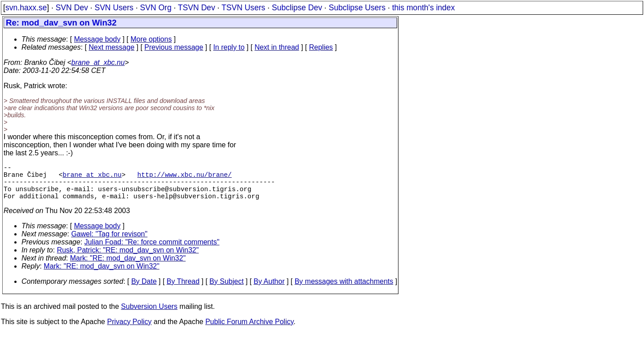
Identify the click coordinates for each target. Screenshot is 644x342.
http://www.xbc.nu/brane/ (184, 178)
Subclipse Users (357, 8)
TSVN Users (243, 8)
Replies (321, 47)
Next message (111, 47)
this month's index (424, 8)
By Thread (183, 290)
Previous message (174, 47)
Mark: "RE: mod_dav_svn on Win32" (128, 267)
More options (151, 39)
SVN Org (156, 8)
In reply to (229, 47)
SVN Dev (72, 8)
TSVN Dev (197, 8)
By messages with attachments (344, 290)
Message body (97, 39)
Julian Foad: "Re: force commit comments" (152, 251)
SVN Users (114, 8)
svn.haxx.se (26, 8)
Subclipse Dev (297, 8)
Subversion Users (149, 315)
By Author (269, 290)
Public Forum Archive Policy (249, 331)
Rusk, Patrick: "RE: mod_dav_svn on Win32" (128, 259)
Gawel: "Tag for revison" (109, 243)
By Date (144, 290)
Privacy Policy (129, 331)
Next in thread (277, 47)
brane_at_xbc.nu (98, 62)
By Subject (226, 290)
